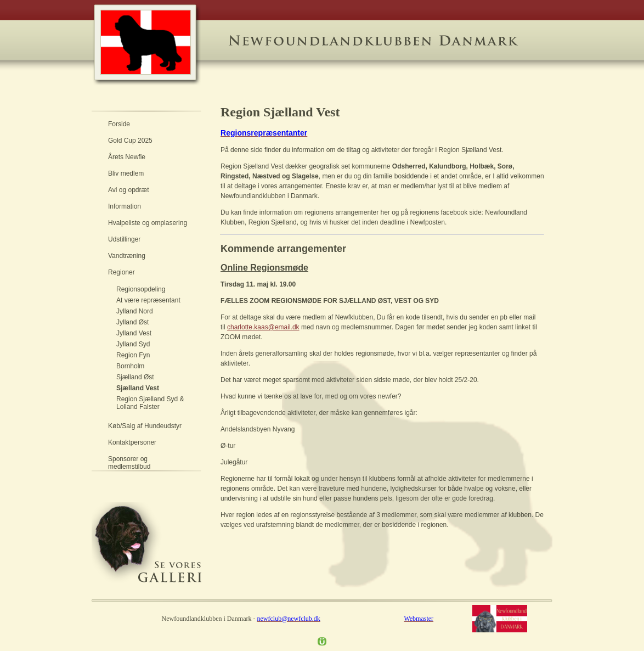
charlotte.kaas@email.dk (263, 327)
